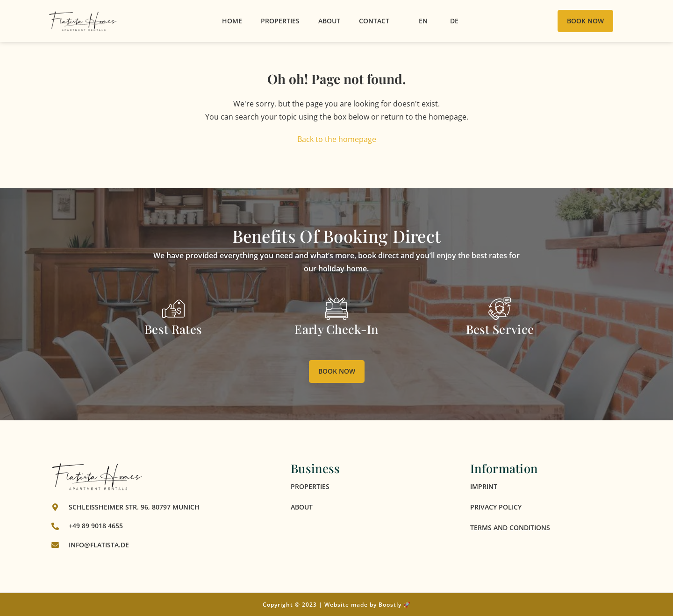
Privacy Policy (496, 507)
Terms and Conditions (510, 527)
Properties (280, 21)
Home (232, 21)
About (329, 21)
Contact (374, 21)
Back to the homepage (337, 139)
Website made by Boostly (363, 605)
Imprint (484, 486)
